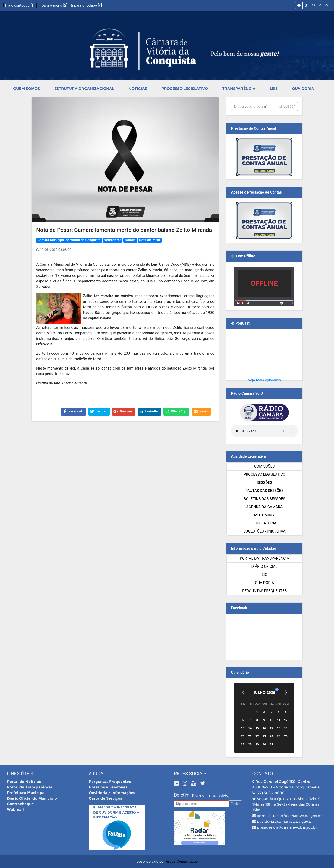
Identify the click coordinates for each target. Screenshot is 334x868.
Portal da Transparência (265, 558)
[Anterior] (243, 692)
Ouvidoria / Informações (112, 793)
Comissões (264, 466)
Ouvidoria (303, 89)
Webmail (15, 809)
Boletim (182, 795)
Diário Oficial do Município (32, 798)
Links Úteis (20, 774)
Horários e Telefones (108, 787)
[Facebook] (177, 783)
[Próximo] (286, 692)
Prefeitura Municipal (26, 793)
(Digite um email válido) (210, 795)
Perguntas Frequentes (264, 591)
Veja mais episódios (265, 380)
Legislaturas (264, 523)
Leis (274, 89)
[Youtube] (194, 783)
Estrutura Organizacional (84, 89)
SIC (264, 575)
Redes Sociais (190, 774)
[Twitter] (202, 783)
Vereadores (113, 240)
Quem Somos (27, 89)
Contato (263, 774)
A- (327, 5)
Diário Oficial (265, 566)
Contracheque (20, 804)
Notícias (138, 89)
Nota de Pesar (150, 240)
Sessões (264, 483)
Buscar (287, 106)
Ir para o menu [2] (53, 5)
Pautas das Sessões (264, 491)
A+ (313, 5)
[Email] (201, 804)
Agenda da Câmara (265, 507)
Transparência (239, 89)
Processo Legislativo (185, 89)
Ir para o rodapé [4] (86, 5)
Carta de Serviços (105, 798)
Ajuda (96, 774)
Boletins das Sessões (264, 499)
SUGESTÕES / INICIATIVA (264, 531)
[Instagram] (186, 783)
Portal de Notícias (24, 782)
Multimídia (264, 515)
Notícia (130, 240)
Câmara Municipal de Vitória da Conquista (69, 240)
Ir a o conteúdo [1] (20, 5)
